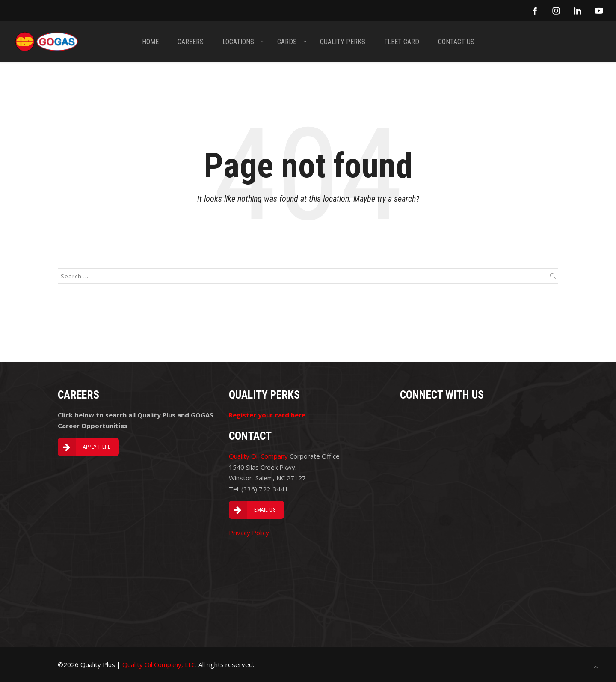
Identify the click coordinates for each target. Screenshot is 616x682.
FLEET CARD (402, 42)
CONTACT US (456, 42)
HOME (150, 42)
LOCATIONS (238, 42)
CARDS (287, 42)
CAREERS (191, 42)
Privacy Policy (249, 533)
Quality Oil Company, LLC (159, 664)
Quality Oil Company (258, 456)
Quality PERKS (343, 42)
